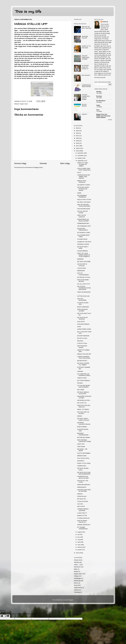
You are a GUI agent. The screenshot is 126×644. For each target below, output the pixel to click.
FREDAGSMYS (82, 487)
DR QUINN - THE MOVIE (82, 450)
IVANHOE (80, 371)
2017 (78, 146)
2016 (78, 148)
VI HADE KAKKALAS (83, 518)
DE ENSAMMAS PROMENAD (82, 196)
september (81, 161)
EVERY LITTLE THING (84, 463)
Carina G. (105, 22)
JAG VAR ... (81, 504)
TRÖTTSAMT (81, 447)
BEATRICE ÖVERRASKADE (83, 434)
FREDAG (80, 494)
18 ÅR (79, 327)
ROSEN (80, 416)
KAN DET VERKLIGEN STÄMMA (86, 57)
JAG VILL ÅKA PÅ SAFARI (82, 212)
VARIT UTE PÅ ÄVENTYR (82, 216)
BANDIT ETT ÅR (82, 516)
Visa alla (110, 120)
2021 (78, 136)
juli (78, 534)
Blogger (71, 600)
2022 (78, 133)
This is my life (28, 11)
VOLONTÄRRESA (83, 251)
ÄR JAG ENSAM (84, 105)
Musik (76, 585)
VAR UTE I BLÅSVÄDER (82, 299)
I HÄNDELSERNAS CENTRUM (83, 510)
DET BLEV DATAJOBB (84, 262)
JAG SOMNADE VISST (84, 226)
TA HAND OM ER (82, 239)
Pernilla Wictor (101, 101)
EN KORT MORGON (83, 336)
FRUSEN (80, 383)
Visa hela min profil (100, 77)
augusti (80, 532)
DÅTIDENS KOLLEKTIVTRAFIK (84, 423)
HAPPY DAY (81, 444)
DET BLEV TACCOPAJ (84, 202)
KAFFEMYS (81, 461)
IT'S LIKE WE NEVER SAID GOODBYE (84, 386)
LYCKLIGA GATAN (83, 501)
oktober (80, 158)
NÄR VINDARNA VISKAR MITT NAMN (84, 441)
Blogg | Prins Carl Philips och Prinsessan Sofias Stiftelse (103, 116)
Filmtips (76, 576)
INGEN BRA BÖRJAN (84, 485)
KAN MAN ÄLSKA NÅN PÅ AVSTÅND (84, 490)
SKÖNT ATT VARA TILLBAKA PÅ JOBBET (83, 164)
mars (79, 545)
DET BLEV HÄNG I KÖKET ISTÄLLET (83, 419)
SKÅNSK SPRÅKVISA (84, 525)
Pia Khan (99, 96)
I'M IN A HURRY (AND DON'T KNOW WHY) (84, 169)
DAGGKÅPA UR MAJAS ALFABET (84, 397)
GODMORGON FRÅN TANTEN (86, 86)
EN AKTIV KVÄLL (82, 338)
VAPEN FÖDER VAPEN (84, 329)
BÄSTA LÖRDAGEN (83, 307)
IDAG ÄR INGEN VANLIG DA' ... (82, 521)
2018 (78, 143)
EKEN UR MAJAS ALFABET (82, 310)
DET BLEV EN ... (82, 499)
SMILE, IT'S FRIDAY (83, 409)
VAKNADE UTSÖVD (83, 244)
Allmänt (76, 560)
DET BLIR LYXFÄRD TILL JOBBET (83, 364)
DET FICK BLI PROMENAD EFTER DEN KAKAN (84, 288)
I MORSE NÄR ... (82, 466)
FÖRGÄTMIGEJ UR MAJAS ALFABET (83, 220)
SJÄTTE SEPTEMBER (84, 453)
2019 (78, 141)
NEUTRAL (80, 341)
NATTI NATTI (81, 506)
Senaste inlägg (20, 163)
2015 (78, 151)
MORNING (80, 259)
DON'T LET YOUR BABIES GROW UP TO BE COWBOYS (84, 255)
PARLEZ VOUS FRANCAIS (82, 181)
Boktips (76, 571)
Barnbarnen (77, 567)
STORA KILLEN (82, 496)
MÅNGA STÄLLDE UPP (84, 354)
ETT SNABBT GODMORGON (82, 528)
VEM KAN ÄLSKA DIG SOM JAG (84, 406)
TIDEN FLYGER (82, 378)
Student (76, 590)
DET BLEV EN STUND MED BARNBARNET (84, 473)
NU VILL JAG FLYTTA (84, 284)
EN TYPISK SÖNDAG (84, 381)
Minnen (76, 583)
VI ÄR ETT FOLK (82, 343)
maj (79, 540)
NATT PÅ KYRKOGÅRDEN (83, 274)
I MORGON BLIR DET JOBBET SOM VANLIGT (84, 177)
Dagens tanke (24, 104)
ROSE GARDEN (82, 427)
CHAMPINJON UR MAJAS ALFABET (83, 477)
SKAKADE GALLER (85, 37)
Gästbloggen (78, 578)
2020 (78, 138)
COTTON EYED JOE (83, 296)
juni (79, 537)
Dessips (99, 92)
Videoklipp (77, 592)
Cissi (98, 110)
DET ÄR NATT (86, 75)
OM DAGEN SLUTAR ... (84, 400)
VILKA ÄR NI (81, 322)
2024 (78, 128)
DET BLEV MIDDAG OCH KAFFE (83, 393)
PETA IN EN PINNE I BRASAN (83, 281)
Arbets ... (77, 565)
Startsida (43, 163)
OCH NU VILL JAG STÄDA (83, 481)
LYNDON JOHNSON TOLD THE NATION (84, 357)
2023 (78, 131)
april (79, 542)
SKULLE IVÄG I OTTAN (84, 200)
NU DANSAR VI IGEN (84, 233)
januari (80, 550)
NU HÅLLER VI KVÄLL (84, 277)
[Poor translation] (7, 616)
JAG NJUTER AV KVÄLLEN (82, 265)
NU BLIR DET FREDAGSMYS (83, 229)
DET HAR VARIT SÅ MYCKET (83, 413)
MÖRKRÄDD (81, 271)
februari (80, 547)
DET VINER (81, 390)
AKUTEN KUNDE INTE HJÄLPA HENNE (86, 97)
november (81, 156)
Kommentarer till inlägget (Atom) (34, 167)
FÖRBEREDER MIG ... (84, 223)
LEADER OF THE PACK (84, 242)
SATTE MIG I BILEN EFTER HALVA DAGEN (83, 189)
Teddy (98, 105)
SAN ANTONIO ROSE (84, 209)
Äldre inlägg (65, 163)
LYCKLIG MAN (82, 268)
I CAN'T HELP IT (82, 513)
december (81, 153)
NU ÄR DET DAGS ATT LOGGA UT (85, 67)
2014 (78, 553)
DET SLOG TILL (82, 403)
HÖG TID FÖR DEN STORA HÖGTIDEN (84, 205)
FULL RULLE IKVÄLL (83, 458)
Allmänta (77, 562)
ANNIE (79, 193)
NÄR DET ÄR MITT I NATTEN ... (86, 28)
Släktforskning (78, 588)
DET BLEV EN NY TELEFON (83, 318)
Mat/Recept (77, 581)
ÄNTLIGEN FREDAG (83, 324)
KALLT (79, 173)
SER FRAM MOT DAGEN (82, 347)
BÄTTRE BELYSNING (84, 437)
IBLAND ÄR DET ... (83, 361)
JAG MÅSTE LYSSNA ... (84, 185)
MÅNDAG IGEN (82, 456)
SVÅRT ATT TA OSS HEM (86, 47)
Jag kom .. (85, 114)
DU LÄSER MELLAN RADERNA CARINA (84, 375)
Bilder (76, 569)
